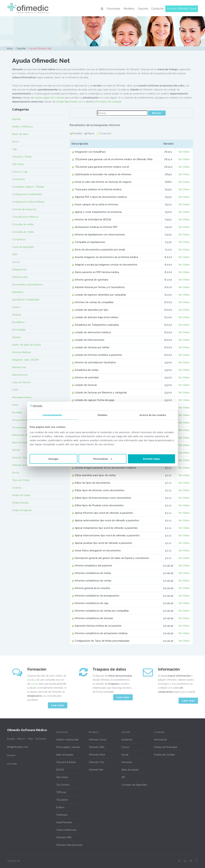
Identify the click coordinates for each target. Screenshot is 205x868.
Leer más (58, 705)
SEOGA (16, 450)
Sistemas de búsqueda (24, 465)
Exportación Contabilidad (26, 300)
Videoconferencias (66, 830)
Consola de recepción (24, 209)
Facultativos (18, 322)
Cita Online (18, 164)
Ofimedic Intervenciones (69, 845)
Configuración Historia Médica (28, 202)
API (123, 777)
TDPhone (61, 792)
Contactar (157, 9)
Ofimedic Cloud (97, 740)
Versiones (127, 762)
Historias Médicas (22, 352)
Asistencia (127, 740)
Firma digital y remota (68, 747)
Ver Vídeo (184, 152)
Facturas (16, 315)
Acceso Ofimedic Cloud (182, 9)
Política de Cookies (164, 755)
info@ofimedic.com (18, 747)
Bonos (16, 142)
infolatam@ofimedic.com (69, 102)
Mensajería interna (22, 397)
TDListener (62, 800)
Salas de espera (65, 755)
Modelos (129, 9)
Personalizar (103, 459)
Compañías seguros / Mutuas (28, 187)
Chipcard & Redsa (66, 762)
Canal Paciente (64, 822)
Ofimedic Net (96, 770)
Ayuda (125, 755)
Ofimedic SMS (64, 837)
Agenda (16, 119)
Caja (14, 149)
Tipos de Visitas (21, 480)
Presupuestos (19, 420)
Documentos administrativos (27, 285)
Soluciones (113, 9)
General (16, 337)
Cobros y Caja (20, 172)
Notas (15, 405)
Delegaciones (20, 269)
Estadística (18, 292)
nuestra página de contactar (49, 98)
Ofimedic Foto (97, 762)
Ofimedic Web (97, 747)
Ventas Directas (20, 503)
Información (161, 740)
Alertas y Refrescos (23, 127)
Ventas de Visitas (21, 495)
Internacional (19, 367)
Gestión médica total (67, 740)
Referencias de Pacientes (26, 435)
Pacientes (17, 412)
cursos (35, 684)
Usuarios (17, 488)
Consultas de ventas (23, 224)
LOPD (15, 390)
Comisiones (19, 179)
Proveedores (19, 427)
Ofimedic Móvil (97, 755)
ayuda (31, 680)
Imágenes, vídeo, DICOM (25, 360)
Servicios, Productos (23, 458)
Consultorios (19, 239)
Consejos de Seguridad (134, 785)
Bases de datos (20, 134)
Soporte (143, 9)
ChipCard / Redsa (22, 157)
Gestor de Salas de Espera (26, 345)
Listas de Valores (21, 382)
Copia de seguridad (23, 247)
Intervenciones (20, 375)
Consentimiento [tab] (52, 415)
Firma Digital (19, 330)
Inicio (10, 48)
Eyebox (16, 307)
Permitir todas (151, 459)
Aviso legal (12, 764)
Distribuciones (20, 277)
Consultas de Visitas (23, 232)
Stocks (16, 473)
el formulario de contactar (107, 102)
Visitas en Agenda (22, 510)
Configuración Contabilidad (27, 194)
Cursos (16, 262)
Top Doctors (63, 785)
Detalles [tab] (102, 415)
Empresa (11, 755)
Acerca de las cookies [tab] (153, 415)
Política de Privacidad (166, 747)
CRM (15, 254)
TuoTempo (62, 815)
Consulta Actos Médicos (25, 217)
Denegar (53, 459)
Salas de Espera (21, 443)
